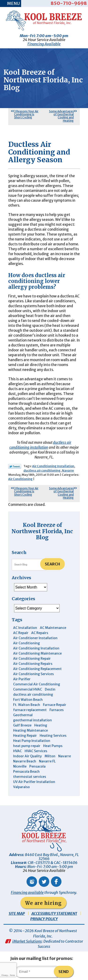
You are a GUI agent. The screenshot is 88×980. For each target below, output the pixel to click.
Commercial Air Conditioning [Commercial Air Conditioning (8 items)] (37, 684)
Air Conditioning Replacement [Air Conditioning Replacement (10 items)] (37, 669)
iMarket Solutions (27, 941)
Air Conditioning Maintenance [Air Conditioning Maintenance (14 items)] (37, 653)
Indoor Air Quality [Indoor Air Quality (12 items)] (27, 756)
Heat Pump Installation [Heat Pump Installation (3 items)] (32, 741)
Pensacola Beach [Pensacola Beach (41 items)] (26, 772)
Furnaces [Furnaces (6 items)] (57, 710)
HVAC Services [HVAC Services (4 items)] (36, 751)
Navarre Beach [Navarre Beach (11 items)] (25, 761)
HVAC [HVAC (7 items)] (17, 751)
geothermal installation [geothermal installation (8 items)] (33, 720)
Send (64, 972)
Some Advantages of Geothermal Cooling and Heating (61, 116)
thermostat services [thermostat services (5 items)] (30, 777)
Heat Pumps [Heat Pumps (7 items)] (53, 746)
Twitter (44, 882)
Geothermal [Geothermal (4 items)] (23, 715)
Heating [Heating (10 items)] (41, 725)
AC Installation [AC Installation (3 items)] (25, 628)
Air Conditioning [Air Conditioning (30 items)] (27, 643)
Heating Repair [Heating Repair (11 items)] (25, 736)
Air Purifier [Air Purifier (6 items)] (22, 679)
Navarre (68, 471)
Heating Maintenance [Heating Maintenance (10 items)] (31, 730)
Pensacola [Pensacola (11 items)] (37, 766)
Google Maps (32, 882)
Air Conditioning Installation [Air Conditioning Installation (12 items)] (36, 648)
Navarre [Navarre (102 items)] (65, 756)
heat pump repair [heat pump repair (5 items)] (27, 746)
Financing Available (44, 44)
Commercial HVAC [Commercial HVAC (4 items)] (28, 689)
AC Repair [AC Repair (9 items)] (21, 633)
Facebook (56, 882)
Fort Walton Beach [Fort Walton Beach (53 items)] (28, 700)
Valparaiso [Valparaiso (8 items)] (21, 787)
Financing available (27, 892)
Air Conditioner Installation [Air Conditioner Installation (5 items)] (35, 638)
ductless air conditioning (42, 471)
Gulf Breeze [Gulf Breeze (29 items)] (22, 725)
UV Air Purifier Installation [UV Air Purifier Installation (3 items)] (34, 782)
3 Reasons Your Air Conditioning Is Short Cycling (26, 114)
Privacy (4, 975)
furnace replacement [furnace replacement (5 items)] (30, 710)
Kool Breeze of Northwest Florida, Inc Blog (42, 531)
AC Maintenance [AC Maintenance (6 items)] (53, 628)
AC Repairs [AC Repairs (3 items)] (40, 633)
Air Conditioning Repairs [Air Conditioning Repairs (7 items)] (33, 664)
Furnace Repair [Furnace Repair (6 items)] (55, 705)
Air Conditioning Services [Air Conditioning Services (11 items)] (33, 674)
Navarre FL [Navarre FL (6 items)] (47, 761)
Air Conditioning (20, 479)
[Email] (38, 972)
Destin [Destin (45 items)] (50, 689)
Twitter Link (15, 466)
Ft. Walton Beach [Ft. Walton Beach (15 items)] (27, 705)
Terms (12, 975)
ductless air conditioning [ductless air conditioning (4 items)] (33, 694)
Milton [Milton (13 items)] (50, 756)
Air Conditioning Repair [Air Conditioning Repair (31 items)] (32, 659)
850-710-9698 (69, 3)
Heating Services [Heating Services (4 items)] (53, 736)
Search (52, 564)
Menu (13, 3)
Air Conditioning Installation (53, 466)
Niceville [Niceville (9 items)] (20, 766)
